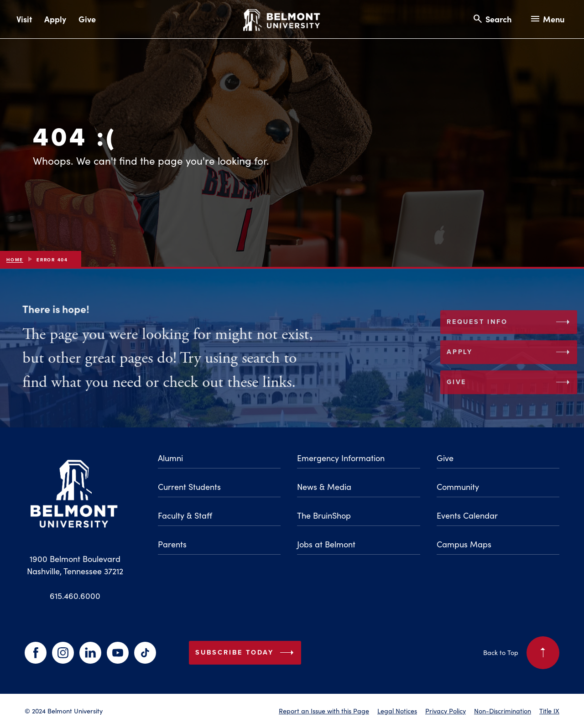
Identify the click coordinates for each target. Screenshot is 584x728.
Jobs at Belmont (326, 544)
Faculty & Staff (185, 515)
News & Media (324, 487)
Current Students (189, 487)
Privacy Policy (446, 711)
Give (87, 19)
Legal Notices (397, 711)
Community (458, 487)
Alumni (170, 458)
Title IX (549, 711)
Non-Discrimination (503, 711)
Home (15, 260)
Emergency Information (341, 458)
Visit (24, 19)
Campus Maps (464, 544)
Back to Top (521, 653)
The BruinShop (324, 515)
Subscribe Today (246, 653)
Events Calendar (467, 515)
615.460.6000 (75, 596)
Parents (172, 544)
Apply (55, 19)
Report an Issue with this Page (324, 711)
